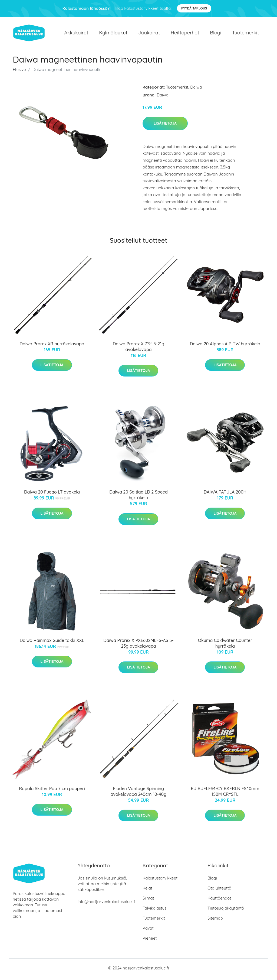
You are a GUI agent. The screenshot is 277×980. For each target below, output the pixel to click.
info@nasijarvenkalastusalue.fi (106, 904)
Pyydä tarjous (194, 8)
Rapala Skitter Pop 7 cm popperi (52, 791)
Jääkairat (149, 34)
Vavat (148, 931)
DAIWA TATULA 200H (225, 495)
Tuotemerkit (245, 34)
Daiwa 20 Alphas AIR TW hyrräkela (225, 346)
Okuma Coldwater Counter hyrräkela (225, 646)
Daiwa (196, 90)
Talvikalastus (154, 911)
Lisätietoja (165, 126)
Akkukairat (76, 34)
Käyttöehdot (219, 901)
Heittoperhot (185, 34)
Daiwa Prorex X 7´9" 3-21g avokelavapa (139, 349)
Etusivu (19, 72)
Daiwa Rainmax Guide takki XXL (52, 643)
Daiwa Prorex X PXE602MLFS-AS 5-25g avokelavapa (138, 646)
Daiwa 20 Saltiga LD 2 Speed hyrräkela (138, 498)
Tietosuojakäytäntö (226, 911)
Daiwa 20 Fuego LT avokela (52, 495)
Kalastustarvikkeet (160, 881)
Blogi (216, 34)
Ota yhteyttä (219, 891)
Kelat (147, 891)
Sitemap (215, 921)
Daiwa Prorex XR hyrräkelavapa (52, 346)
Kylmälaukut (113, 34)
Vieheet (150, 941)
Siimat (148, 901)
